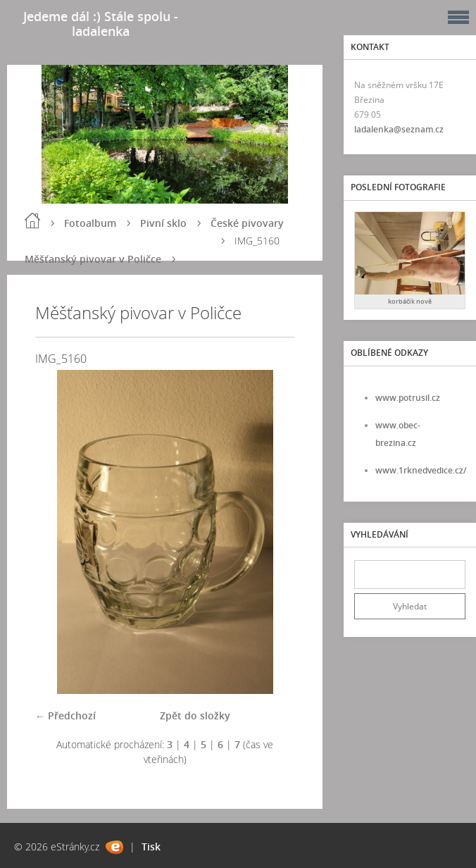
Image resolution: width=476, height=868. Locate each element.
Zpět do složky (195, 715)
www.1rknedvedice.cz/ (421, 470)
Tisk (151, 847)
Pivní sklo (163, 223)
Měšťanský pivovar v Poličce (93, 259)
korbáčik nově (410, 301)
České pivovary (247, 223)
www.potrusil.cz (408, 398)
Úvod (32, 221)
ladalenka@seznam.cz (399, 129)
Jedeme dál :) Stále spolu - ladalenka (101, 24)
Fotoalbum (90, 223)
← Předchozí (65, 715)
